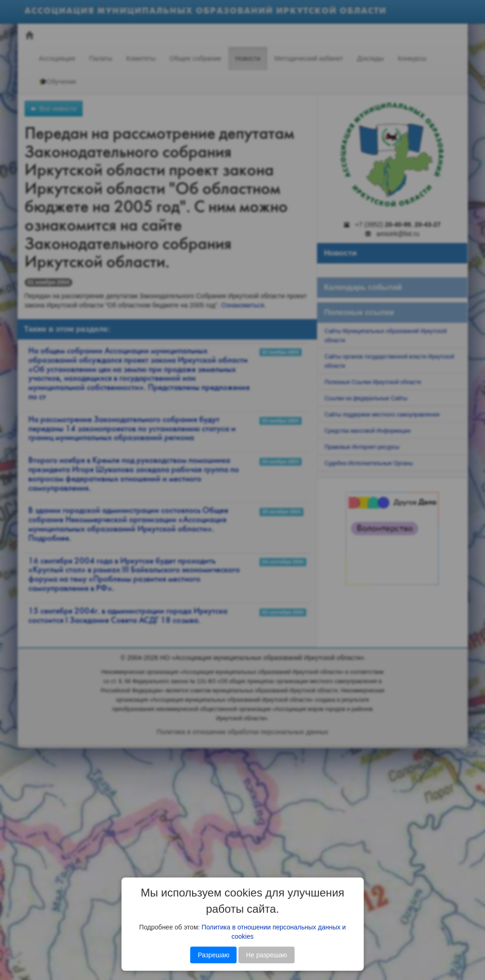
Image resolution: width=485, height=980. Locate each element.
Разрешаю (213, 955)
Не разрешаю (267, 955)
